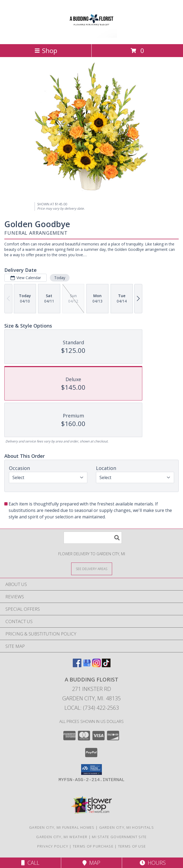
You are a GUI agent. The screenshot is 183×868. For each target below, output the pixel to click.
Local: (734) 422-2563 (92, 708)
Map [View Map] (91, 863)
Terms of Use (132, 846)
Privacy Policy (53, 846)
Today (60, 278)
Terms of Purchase (93, 846)
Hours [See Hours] (153, 863)
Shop (46, 50)
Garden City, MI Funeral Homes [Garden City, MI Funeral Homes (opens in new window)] (62, 827)
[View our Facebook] (77, 665)
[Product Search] (93, 538)
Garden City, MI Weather (62, 837)
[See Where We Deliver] (92, 569)
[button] (91, 769)
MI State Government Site (119, 837)
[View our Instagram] (96, 665)
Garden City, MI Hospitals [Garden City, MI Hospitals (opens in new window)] (127, 827)
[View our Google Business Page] (87, 665)
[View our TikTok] (106, 665)
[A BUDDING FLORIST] (91, 36)
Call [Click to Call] (30, 863)
